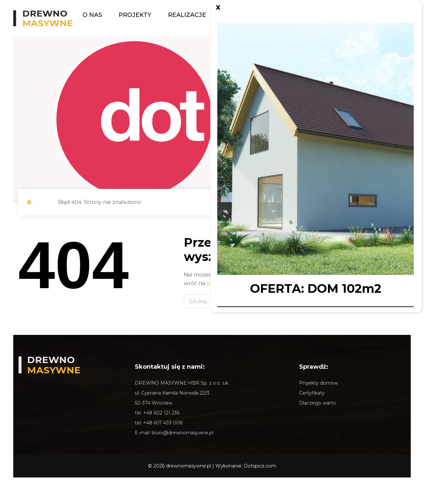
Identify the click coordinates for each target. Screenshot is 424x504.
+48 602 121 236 (161, 413)
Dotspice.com (260, 466)
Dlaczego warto (318, 403)
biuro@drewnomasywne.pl (183, 433)
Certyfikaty (312, 393)
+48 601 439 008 (163, 423)
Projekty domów (318, 383)
